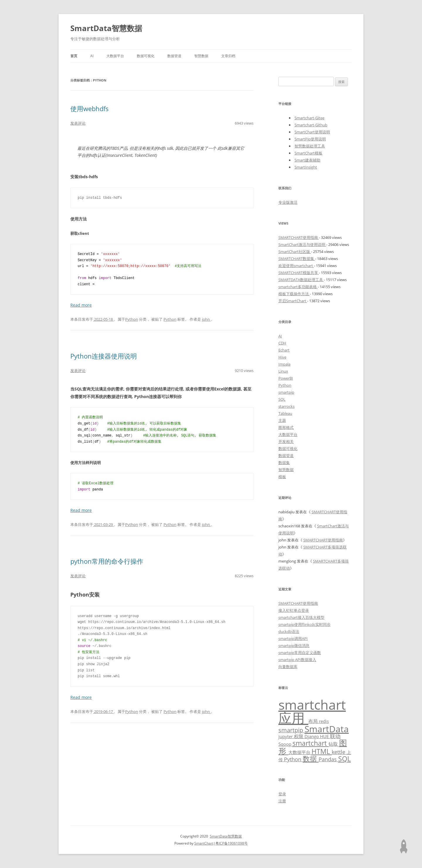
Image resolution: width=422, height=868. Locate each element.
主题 (282, 420)
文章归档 (228, 56)
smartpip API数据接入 (297, 660)
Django (312, 736)
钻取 (334, 744)
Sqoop (285, 744)
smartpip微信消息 (294, 646)
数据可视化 (146, 56)
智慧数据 (201, 56)
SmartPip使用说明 (310, 139)
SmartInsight (306, 167)
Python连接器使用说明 (104, 356)
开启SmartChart (293, 301)
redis (324, 721)
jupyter (286, 736)
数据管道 (174, 56)
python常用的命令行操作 (107, 561)
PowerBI (286, 378)
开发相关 (286, 441)
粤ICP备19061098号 (232, 843)
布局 (314, 721)
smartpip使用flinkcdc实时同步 (304, 624)
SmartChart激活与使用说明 (302, 244)
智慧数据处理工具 (310, 146)
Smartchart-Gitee (309, 118)
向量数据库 (288, 667)
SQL (282, 399)
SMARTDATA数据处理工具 (301, 280)
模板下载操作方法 (294, 294)
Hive (282, 357)
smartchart (310, 743)
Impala (284, 364)
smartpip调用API (293, 638)
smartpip (286, 392)
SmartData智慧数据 (106, 28)
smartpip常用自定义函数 (300, 653)
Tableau (285, 413)
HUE (325, 736)
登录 (282, 794)
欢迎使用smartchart (296, 266)
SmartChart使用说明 (312, 132)
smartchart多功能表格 (298, 287)
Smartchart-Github (311, 125)
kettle (339, 752)
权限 (299, 736)
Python (132, 319)
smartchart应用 (312, 711)
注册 (282, 801)
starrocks (286, 406)
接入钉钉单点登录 (294, 610)
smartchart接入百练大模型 (301, 617)
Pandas (328, 759)
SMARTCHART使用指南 (299, 237)
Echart (284, 350)
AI (92, 56)
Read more (81, 305)
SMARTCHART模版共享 (299, 273)
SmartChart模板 (308, 153)
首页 (74, 56)
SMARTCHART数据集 (297, 259)
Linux (283, 371)
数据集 (284, 463)
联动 (335, 736)
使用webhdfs (90, 108)
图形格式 (286, 427)
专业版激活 (288, 202)
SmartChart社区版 (295, 252)
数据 (311, 759)
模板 (282, 477)
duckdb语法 (289, 631)
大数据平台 (115, 56)
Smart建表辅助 (307, 160)
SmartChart (204, 843)
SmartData (327, 729)
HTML (322, 751)
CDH (282, 343)
